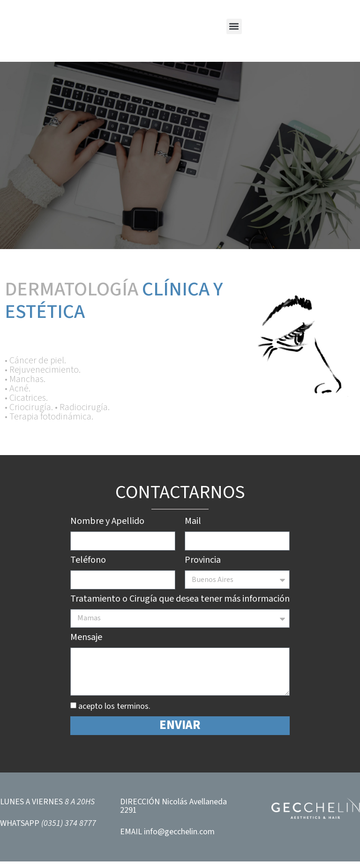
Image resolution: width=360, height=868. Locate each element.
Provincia (203, 562)
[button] (234, 26)
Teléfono (88, 562)
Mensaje (86, 640)
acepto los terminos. (114, 713)
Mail (193, 522)
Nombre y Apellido (107, 522)
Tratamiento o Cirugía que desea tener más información (180, 602)
